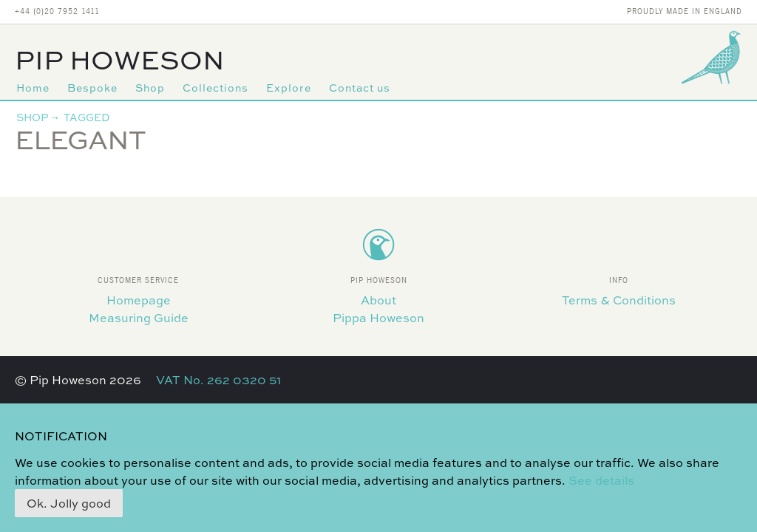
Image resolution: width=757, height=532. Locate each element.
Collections (215, 88)
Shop (150, 88)
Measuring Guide (139, 318)
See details (601, 480)
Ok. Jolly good (69, 503)
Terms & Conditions (619, 300)
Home (33, 88)
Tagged (86, 117)
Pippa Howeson (378, 318)
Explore (289, 88)
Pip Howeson (120, 59)
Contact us (360, 88)
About (378, 300)
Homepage (139, 300)
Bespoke (92, 88)
